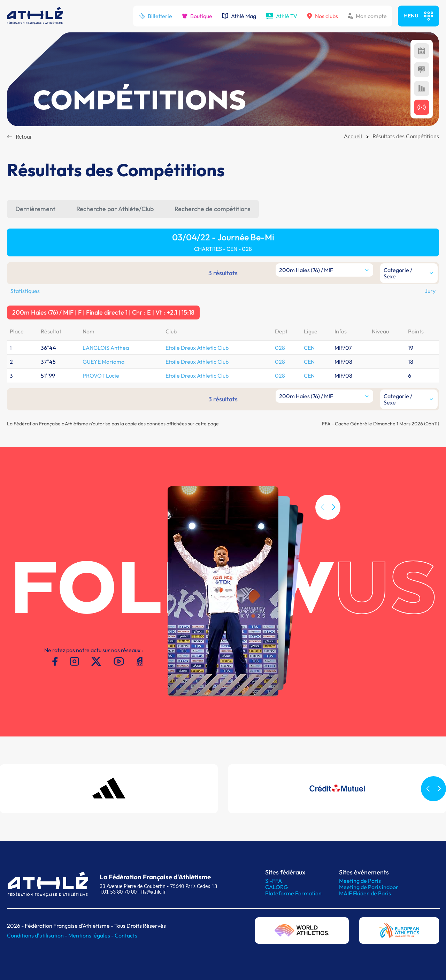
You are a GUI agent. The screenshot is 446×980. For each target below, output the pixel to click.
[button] (333, 519)
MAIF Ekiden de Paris (365, 893)
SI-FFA (274, 881)
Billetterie (155, 16)
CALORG (276, 887)
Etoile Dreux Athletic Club (197, 348)
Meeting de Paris (360, 881)
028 (280, 348)
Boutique (197, 16)
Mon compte (367, 16)
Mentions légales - (91, 935)
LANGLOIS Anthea (106, 348)
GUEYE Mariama (103, 362)
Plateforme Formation (293, 893)
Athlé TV (282, 16)
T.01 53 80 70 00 (118, 892)
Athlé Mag (239, 16)
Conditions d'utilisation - (38, 935)
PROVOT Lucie (101, 376)
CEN (309, 348)
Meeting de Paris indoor (369, 887)
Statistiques (25, 291)
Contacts (126, 935)
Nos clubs (322, 16)
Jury (430, 291)
